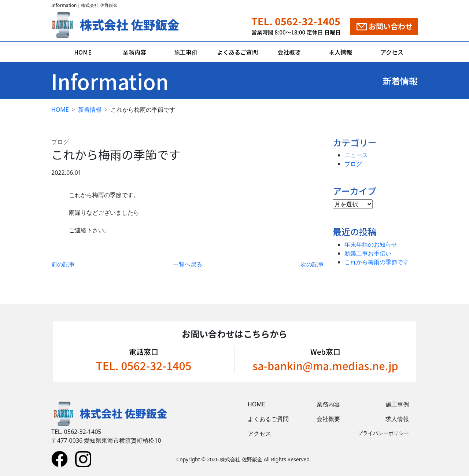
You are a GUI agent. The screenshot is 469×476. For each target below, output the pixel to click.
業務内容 (134, 52)
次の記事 (312, 264)
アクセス (392, 52)
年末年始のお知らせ (371, 244)
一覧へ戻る (188, 264)
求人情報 (340, 52)
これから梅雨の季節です (377, 262)
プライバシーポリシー (383, 433)
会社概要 (289, 52)
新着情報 (90, 110)
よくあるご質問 (237, 52)
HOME (83, 52)
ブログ (60, 142)
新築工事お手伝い (368, 253)
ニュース (356, 155)
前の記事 (63, 264)
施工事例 (186, 52)
